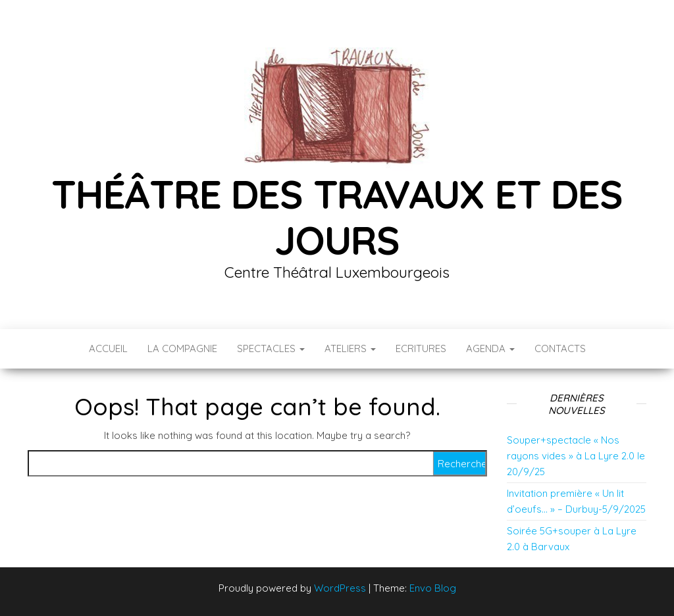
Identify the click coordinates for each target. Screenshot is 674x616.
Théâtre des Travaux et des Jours (337, 217)
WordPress (340, 588)
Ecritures (421, 348)
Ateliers (350, 348)
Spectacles (271, 348)
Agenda (490, 348)
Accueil (108, 348)
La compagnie (182, 348)
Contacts (560, 348)
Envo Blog (433, 588)
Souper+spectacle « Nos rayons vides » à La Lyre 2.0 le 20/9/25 (576, 456)
